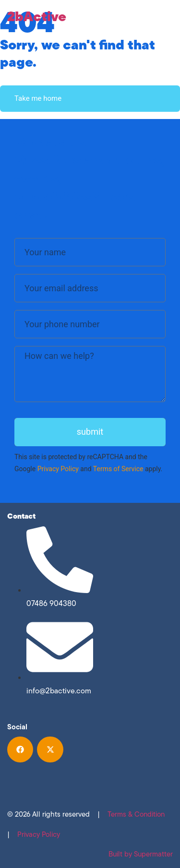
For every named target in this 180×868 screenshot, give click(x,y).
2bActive (37, 16)
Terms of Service (118, 469)
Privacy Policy (58, 469)
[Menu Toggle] (168, 16)
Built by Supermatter (141, 854)
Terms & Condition (136, 814)
